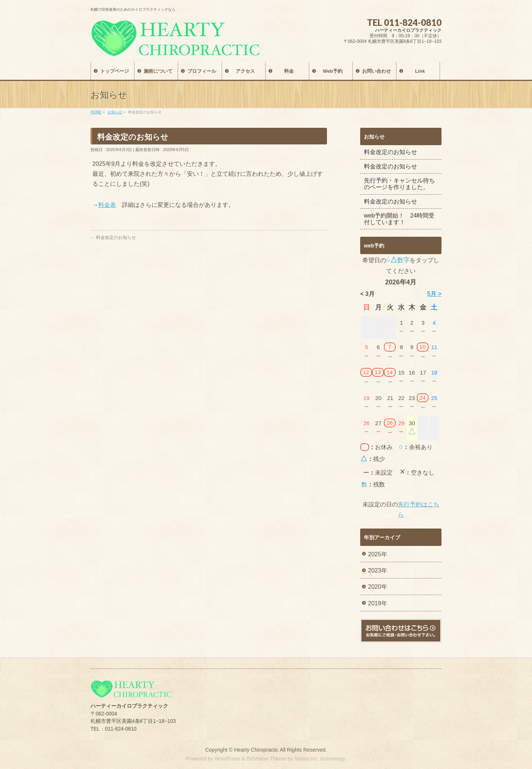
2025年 (378, 554)
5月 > (434, 294)
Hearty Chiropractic (256, 750)
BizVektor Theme (266, 759)
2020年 (378, 587)
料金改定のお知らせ (113, 237)
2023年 (378, 570)
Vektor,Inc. (307, 759)
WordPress (227, 759)
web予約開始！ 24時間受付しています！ (399, 219)
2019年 (378, 603)
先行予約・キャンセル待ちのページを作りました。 (399, 184)
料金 (104, 205)
